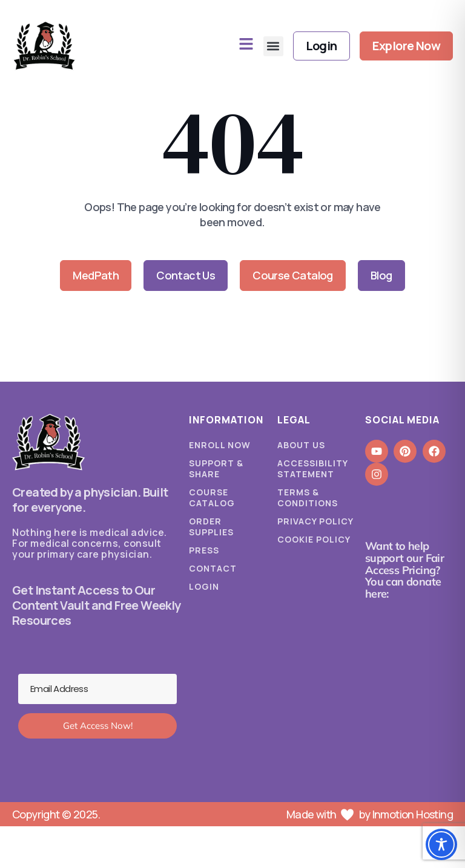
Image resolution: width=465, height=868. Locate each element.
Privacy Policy (315, 521)
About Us (301, 445)
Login (204, 587)
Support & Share (216, 469)
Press (204, 550)
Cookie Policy (314, 540)
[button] (273, 46)
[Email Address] (97, 689)
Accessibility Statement (312, 469)
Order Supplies (211, 527)
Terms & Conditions (308, 498)
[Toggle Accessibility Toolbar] (441, 844)
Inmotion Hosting (413, 814)
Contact (213, 569)
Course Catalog (212, 498)
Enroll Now (220, 445)
